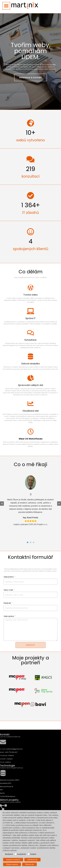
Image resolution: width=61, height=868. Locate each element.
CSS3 (2, 796)
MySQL (2, 793)
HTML (6, 796)
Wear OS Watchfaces (31, 439)
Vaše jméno (9, 577)
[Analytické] (16, 854)
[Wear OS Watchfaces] (30, 432)
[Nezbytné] (3, 854)
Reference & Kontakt (31, 81)
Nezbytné (9, 854)
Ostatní (33, 854)
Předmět (8, 603)
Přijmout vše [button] (30, 864)
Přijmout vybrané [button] (12, 864)
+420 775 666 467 (11, 752)
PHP (1, 790)
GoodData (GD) (6, 783)
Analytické (21, 854)
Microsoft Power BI (7, 787)
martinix (11, 755)
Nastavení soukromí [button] (13, 860)
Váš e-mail (8, 590)
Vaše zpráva (9, 616)
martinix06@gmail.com (14, 749)
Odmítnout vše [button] (32, 860)
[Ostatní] (29, 854)
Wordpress (11, 796)
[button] (6, 6)
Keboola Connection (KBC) (10, 780)
